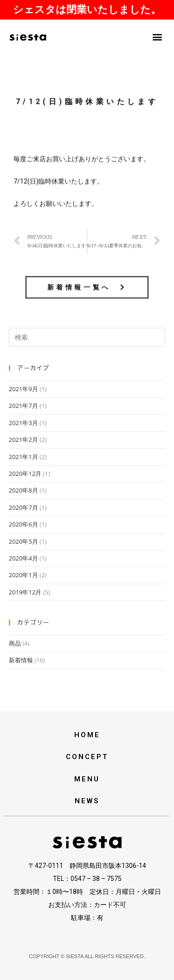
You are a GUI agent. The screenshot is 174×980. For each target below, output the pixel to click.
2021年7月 (23, 406)
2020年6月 (23, 524)
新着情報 (21, 660)
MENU (87, 779)
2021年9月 (23, 389)
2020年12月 (25, 473)
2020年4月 (23, 558)
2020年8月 (23, 490)
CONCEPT (87, 757)
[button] (157, 37)
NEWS (87, 801)
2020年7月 (23, 507)
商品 (15, 643)
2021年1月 (23, 457)
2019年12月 (25, 592)
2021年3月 (23, 423)
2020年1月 (23, 575)
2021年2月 (23, 440)
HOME (87, 735)
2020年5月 (23, 541)
